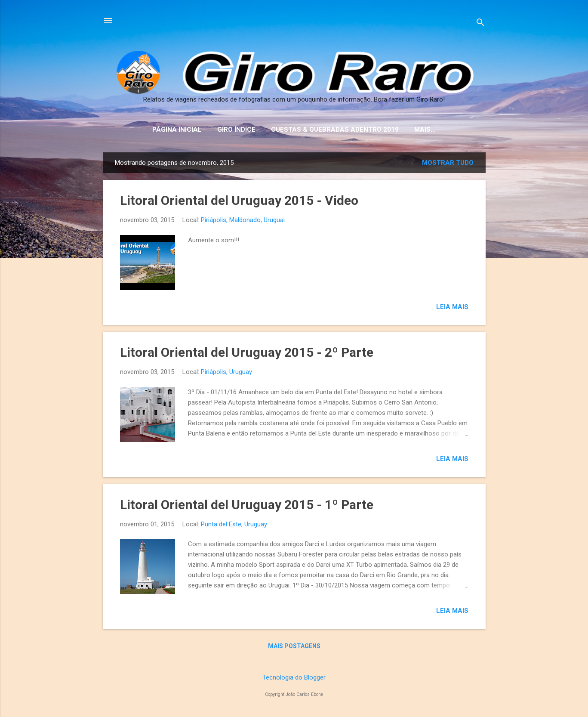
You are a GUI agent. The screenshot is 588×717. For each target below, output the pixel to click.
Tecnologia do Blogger (294, 677)
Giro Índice (236, 130)
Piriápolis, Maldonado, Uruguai (243, 220)
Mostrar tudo (448, 163)
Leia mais (452, 307)
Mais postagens (294, 646)
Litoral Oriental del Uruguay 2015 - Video (239, 200)
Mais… (425, 130)
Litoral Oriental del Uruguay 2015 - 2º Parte (247, 352)
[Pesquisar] (480, 23)
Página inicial (177, 130)
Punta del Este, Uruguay (234, 524)
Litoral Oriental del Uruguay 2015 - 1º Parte (247, 505)
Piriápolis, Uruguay (226, 372)
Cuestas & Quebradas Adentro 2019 (335, 130)
